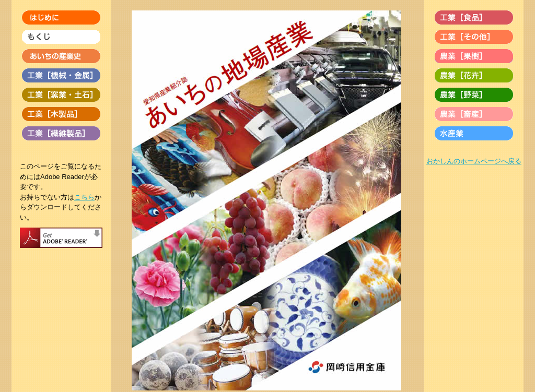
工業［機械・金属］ (61, 75)
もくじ (61, 37)
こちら (84, 197)
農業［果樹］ (474, 56)
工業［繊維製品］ (61, 133)
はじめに (61, 17)
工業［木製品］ (61, 114)
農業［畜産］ (474, 114)
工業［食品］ (474, 17)
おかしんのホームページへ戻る (474, 161)
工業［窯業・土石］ (61, 95)
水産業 (474, 133)
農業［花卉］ (474, 75)
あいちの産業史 (61, 56)
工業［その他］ (474, 37)
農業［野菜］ (474, 95)
